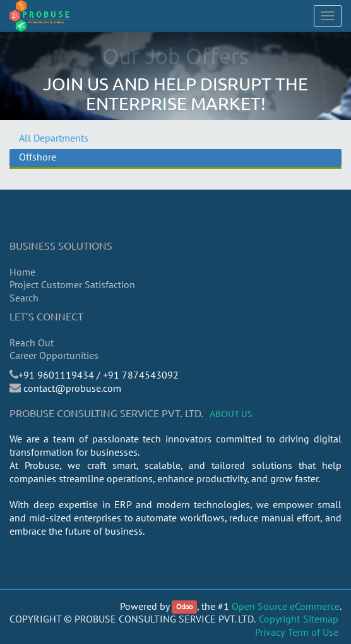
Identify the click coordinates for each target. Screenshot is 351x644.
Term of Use (313, 632)
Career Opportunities (54, 355)
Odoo (184, 607)
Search (24, 298)
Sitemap (321, 619)
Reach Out (32, 343)
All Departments (54, 138)
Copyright (279, 619)
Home (22, 272)
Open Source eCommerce (286, 606)
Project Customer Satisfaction (72, 284)
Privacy (270, 632)
